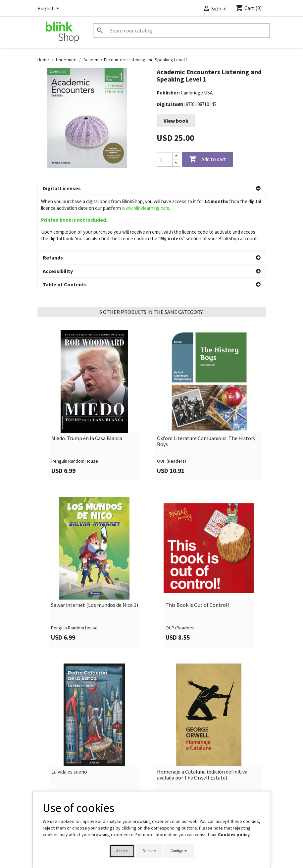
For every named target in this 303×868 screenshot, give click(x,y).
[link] (95, 349)
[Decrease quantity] (176, 163)
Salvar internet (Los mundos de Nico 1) (95, 549)
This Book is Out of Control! (197, 549)
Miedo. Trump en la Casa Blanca (87, 382)
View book (176, 121)
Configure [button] (179, 851)
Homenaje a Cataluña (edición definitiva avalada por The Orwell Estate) (202, 719)
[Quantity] (165, 159)
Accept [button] (122, 851)
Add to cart (208, 159)
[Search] (181, 30)
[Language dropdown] (50, 9)
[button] (152, 189)
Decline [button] (149, 851)
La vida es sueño (69, 716)
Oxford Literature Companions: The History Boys (206, 385)
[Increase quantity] (176, 156)
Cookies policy (234, 835)
